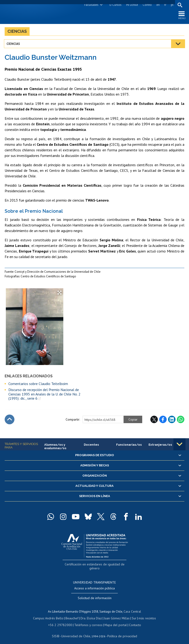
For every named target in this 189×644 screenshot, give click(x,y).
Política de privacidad (120, 631)
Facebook (163, 421)
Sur (132, 614)
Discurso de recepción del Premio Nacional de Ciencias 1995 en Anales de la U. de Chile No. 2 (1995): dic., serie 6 (44, 395)
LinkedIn (172, 421)
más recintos (145, 614)
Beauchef (73, 614)
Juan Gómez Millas (116, 614)
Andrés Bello (56, 614)
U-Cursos (115, 5)
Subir (10, 421)
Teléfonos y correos (88, 620)
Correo (147, 5)
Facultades (91, 5)
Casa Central (132, 607)
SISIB (58, 631)
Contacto (132, 620)
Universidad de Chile (76, 631)
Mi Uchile (131, 5)
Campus (41, 614)
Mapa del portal (113, 620)
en (157, 5)
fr (165, 5)
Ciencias (17, 32)
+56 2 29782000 (62, 620)
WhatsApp (181, 421)
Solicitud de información (95, 594)
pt (171, 5)
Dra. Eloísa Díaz (91, 614)
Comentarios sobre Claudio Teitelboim (38, 385)
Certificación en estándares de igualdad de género (95, 565)
